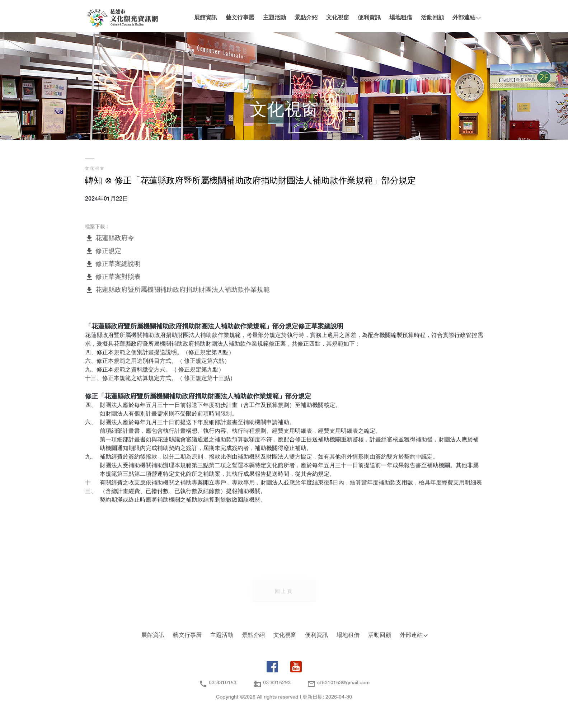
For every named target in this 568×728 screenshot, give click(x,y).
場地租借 (401, 18)
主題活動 (274, 18)
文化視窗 (338, 18)
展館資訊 (206, 18)
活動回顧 (432, 18)
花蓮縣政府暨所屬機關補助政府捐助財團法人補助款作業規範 (177, 290)
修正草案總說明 (113, 265)
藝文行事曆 (240, 18)
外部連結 (464, 18)
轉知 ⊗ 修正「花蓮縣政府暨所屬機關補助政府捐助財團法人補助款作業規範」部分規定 (250, 181)
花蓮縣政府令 (110, 239)
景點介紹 (306, 18)
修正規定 (103, 252)
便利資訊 (369, 18)
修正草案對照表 (113, 278)
